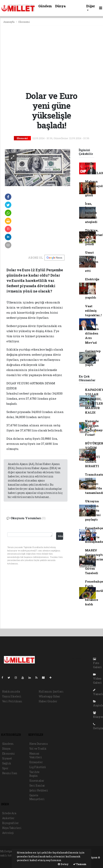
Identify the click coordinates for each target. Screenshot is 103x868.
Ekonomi (24, 22)
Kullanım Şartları (51, 691)
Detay (63, 864)
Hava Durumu (39, 744)
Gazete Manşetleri (37, 797)
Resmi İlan (10, 773)
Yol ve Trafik (38, 749)
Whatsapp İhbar (49, 696)
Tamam (80, 864)
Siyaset (7, 758)
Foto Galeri (97, 663)
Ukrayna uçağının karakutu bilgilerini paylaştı (93, 510)
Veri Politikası (12, 701)
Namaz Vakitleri (36, 755)
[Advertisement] (52, 58)
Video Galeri (97, 679)
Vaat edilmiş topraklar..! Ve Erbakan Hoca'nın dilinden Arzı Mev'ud (93, 324)
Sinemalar (37, 781)
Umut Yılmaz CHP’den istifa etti (92, 262)
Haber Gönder (48, 701)
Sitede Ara (9, 813)
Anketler (8, 818)
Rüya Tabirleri (12, 828)
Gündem (45, 6)
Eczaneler (36, 762)
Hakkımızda (11, 691)
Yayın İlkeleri (12, 696)
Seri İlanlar (37, 785)
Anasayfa (9, 22)
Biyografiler (11, 823)
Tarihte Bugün (34, 774)
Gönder (60, 536)
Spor (5, 768)
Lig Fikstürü (38, 767)
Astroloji (8, 833)
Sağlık (7, 763)
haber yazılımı (10, 859)
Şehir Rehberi (39, 790)
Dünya (60, 6)
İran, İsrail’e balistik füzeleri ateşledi (91, 213)
